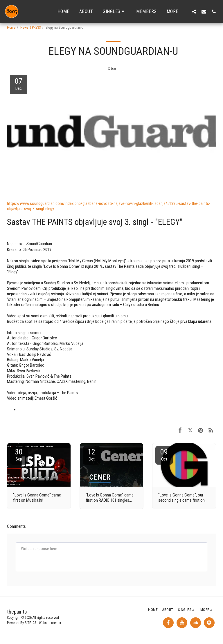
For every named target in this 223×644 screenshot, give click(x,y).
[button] (115, 11)
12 (91, 455)
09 (164, 455)
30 (19, 455)
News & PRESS (30, 28)
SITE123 (30, 623)
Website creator (50, 623)
